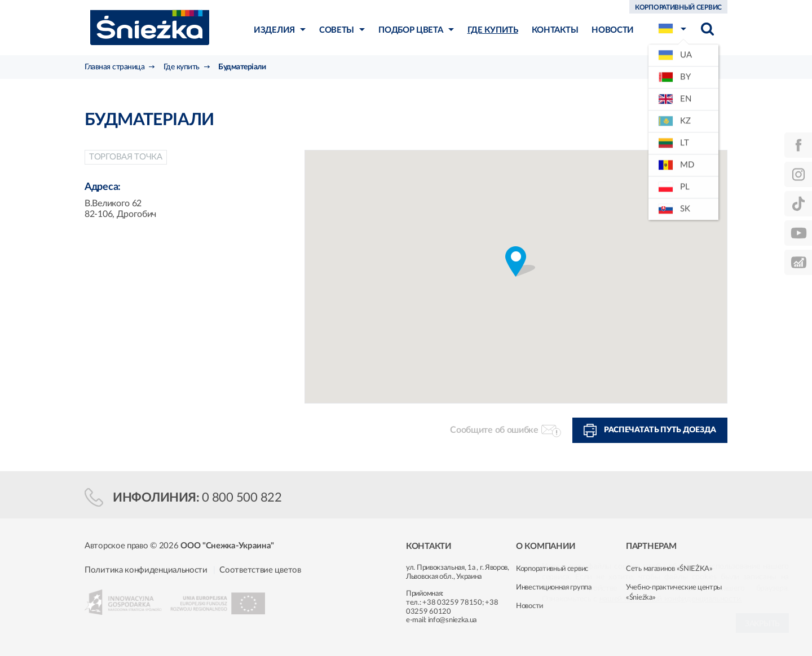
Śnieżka (150, 27)
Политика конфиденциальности (146, 570)
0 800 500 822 (242, 498)
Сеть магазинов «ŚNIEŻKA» (669, 569)
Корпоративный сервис (552, 569)
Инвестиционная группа (554, 588)
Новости (529, 606)
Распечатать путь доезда (660, 430)
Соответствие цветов (260, 570)
